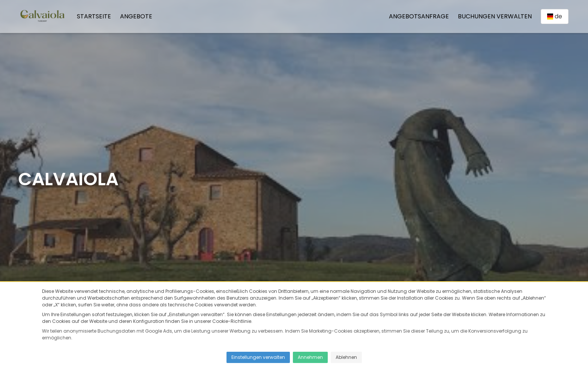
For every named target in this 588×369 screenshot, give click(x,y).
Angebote (136, 16)
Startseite (94, 16)
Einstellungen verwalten (258, 357)
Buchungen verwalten (495, 16)
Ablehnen (346, 357)
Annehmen (310, 357)
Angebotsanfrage (419, 16)
